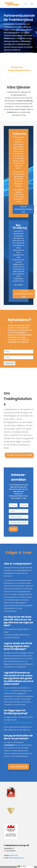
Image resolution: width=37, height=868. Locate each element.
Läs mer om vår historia (18, 455)
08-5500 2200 (13, 855)
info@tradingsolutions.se (16, 858)
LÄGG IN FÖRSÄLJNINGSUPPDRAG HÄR (24, 294)
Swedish (22, 866)
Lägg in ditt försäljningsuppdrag (18, 723)
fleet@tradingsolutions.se (19, 70)
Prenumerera (10, 363)
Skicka (13, 529)
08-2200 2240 (17, 67)
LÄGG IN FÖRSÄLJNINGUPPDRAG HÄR (23, 209)
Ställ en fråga (18, 767)
